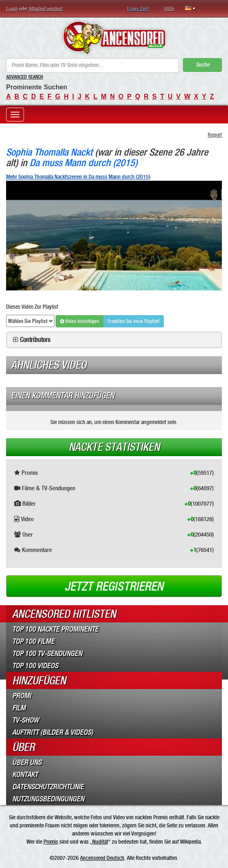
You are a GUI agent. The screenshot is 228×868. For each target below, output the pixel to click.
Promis (51, 842)
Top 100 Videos (35, 666)
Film (19, 708)
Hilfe (169, 9)
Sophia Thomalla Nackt (49, 152)
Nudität (100, 842)
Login (12, 9)
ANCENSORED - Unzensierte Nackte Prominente (114, 38)
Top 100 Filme (33, 641)
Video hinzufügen (80, 321)
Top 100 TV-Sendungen (47, 654)
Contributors (35, 340)
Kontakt (25, 775)
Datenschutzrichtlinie (48, 787)
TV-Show (25, 720)
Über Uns (27, 762)
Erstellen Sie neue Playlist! (134, 321)
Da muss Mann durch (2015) (84, 163)
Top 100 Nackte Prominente (55, 629)
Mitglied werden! (46, 9)
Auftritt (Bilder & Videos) (53, 732)
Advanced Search (25, 77)
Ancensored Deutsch (102, 858)
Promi (22, 696)
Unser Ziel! (138, 9)
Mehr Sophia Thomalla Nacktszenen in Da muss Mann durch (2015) (78, 177)
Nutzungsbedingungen (48, 799)
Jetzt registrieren (114, 587)
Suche (203, 65)
